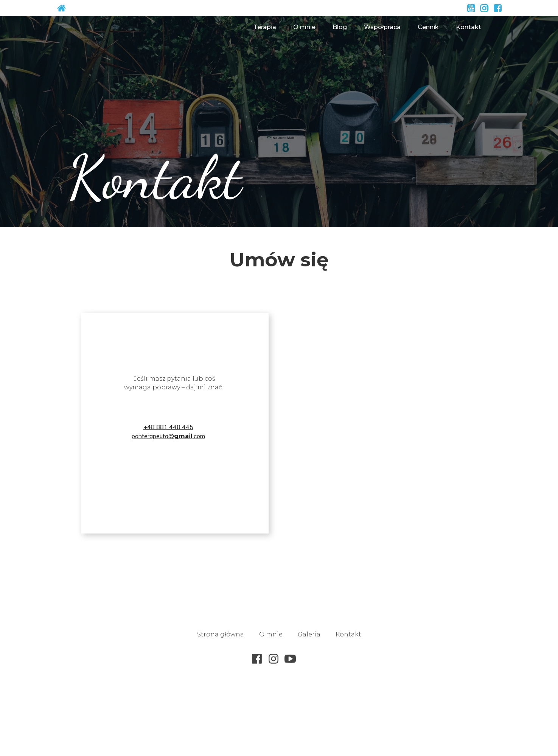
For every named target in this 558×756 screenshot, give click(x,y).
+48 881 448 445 (168, 427)
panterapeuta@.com (168, 436)
